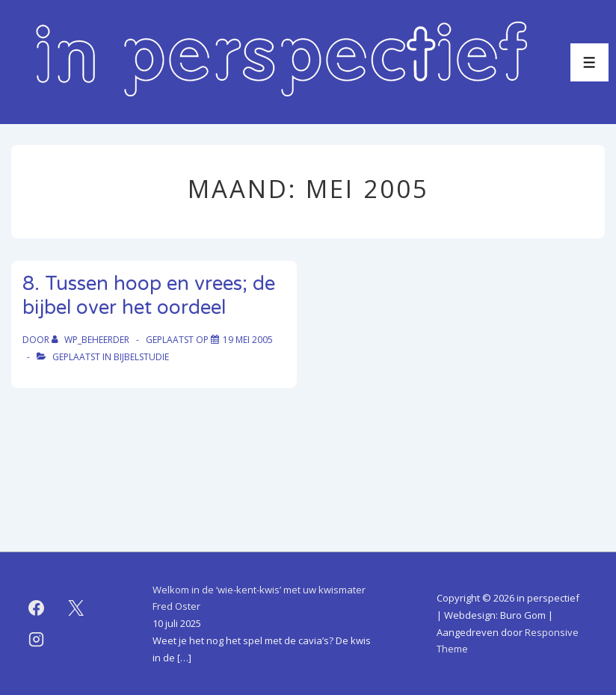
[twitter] (76, 608)
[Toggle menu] (589, 62)
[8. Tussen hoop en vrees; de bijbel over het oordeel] (248, 340)
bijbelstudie (141, 357)
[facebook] (37, 608)
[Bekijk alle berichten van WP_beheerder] (92, 340)
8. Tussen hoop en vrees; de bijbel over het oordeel (149, 296)
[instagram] (37, 640)
